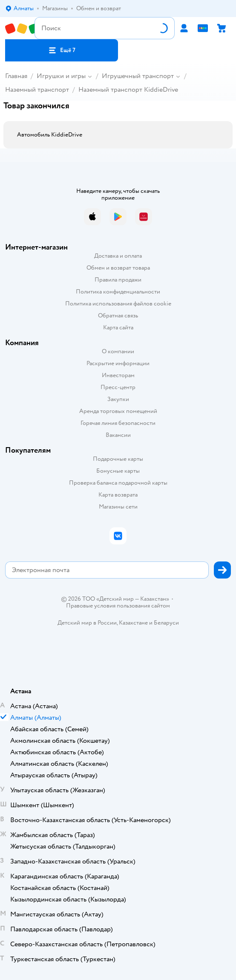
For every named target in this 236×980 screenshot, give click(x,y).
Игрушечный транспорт (138, 76)
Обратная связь (118, 316)
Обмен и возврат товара (118, 268)
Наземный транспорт (37, 90)
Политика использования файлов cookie (118, 304)
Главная (16, 76)
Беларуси (166, 623)
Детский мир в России (87, 623)
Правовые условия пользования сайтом (118, 606)
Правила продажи (118, 280)
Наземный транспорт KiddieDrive (128, 90)
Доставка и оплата (118, 256)
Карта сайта (118, 327)
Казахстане (133, 623)
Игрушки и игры (61, 76)
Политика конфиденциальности (118, 292)
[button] (62, 50)
